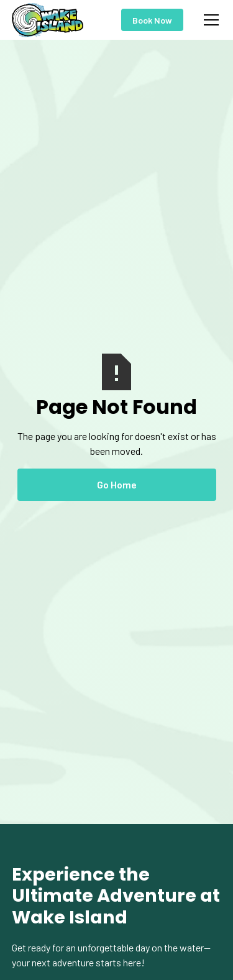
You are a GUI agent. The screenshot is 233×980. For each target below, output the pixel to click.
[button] (209, 20)
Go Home (117, 484)
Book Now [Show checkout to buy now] (152, 20)
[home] (48, 20)
